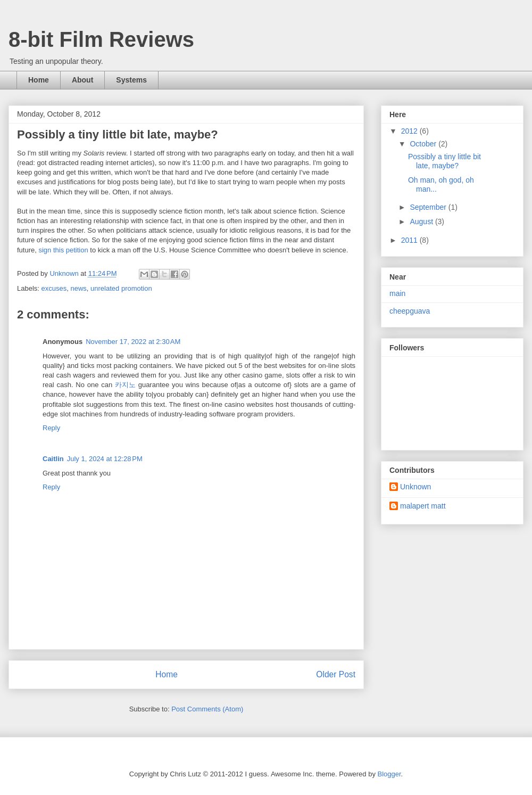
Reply (51, 428)
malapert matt (423, 506)
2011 (410, 240)
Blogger (389, 774)
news (78, 288)
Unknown (415, 487)
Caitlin (53, 459)
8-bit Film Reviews (101, 39)
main (397, 293)
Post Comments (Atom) (207, 709)
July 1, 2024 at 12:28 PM (105, 459)
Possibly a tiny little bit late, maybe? (444, 161)
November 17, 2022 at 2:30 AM (133, 342)
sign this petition (63, 250)
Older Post (336, 674)
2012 (410, 131)
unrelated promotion (121, 288)
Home (39, 80)
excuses (54, 288)
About (82, 80)
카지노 (125, 385)
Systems (131, 80)
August (422, 222)
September (429, 207)
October (424, 144)
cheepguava (410, 311)
